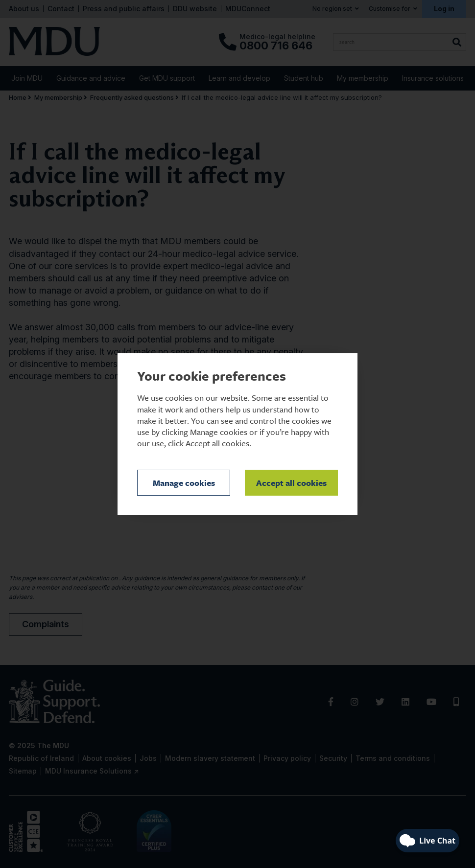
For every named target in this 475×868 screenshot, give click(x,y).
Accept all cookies (291, 483)
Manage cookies (184, 483)
